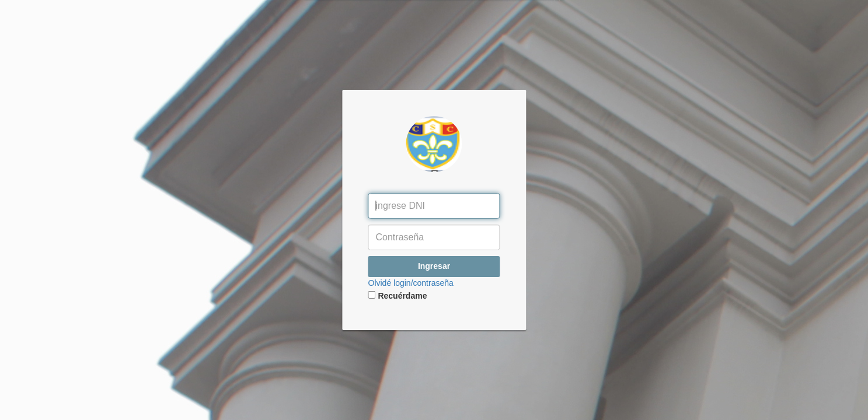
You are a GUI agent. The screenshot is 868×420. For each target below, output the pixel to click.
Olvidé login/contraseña (411, 283)
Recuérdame (402, 296)
